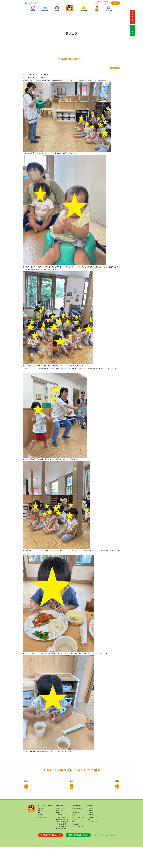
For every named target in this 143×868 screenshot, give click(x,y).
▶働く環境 (90, 829)
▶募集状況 (90, 836)
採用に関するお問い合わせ (78, 856)
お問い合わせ (116, 3)
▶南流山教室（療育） (62, 849)
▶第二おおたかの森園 (62, 842)
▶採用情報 (90, 833)
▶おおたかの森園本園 (62, 840)
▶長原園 (58, 833)
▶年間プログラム (43, 838)
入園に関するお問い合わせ (50, 856)
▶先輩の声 (90, 838)
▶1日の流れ (41, 836)
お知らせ (106, 3)
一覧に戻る (71, 759)
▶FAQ (89, 840)
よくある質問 (109, 9)
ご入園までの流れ (77, 829)
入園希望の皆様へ (84, 9)
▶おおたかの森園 (60, 838)
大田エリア (30, 2)
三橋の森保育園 (115, 68)
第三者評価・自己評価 (78, 838)
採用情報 (97, 9)
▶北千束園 (59, 836)
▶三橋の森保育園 (60, 829)
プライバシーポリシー (78, 847)
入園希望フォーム (77, 833)
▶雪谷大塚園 (59, 831)
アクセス (99, 3)
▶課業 (40, 831)
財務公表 (75, 840)
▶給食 (40, 833)
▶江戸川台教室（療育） (62, 847)
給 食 (35, 4)
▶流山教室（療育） (61, 845)
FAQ (73, 831)
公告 (73, 842)
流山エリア (36, 2)
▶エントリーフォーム (93, 842)
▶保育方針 (41, 829)
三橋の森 (30, 4)
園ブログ (57, 9)
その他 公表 (75, 845)
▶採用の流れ (91, 831)
